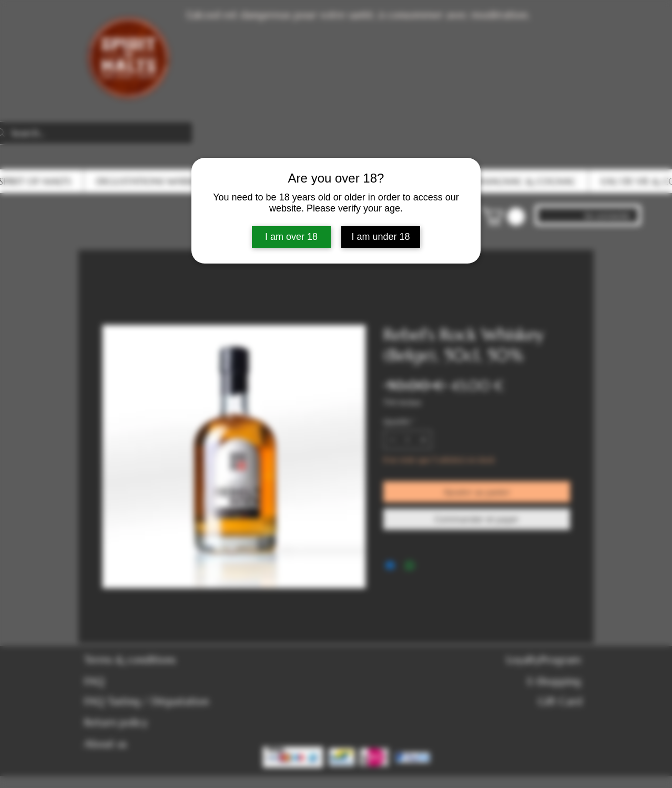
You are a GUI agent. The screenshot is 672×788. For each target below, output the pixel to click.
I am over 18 (291, 237)
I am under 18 (380, 237)
